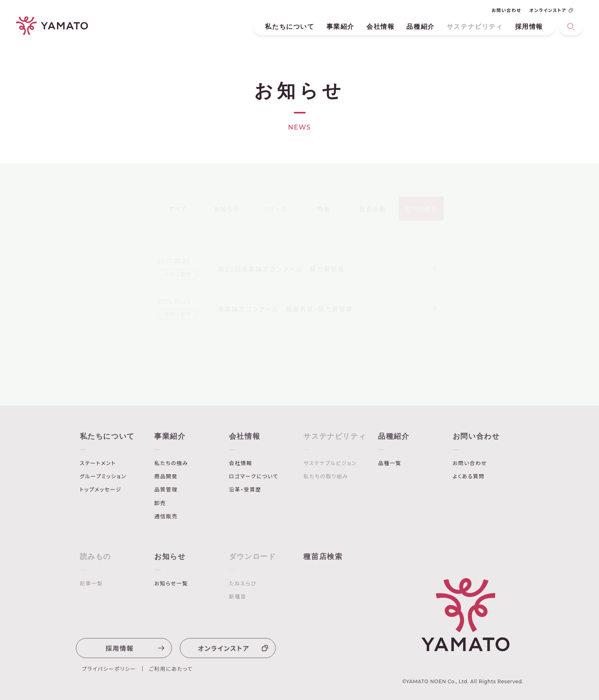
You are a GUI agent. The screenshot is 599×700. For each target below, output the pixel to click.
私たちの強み (171, 463)
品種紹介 (420, 27)
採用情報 (529, 27)
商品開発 (166, 476)
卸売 (160, 503)
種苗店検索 (323, 557)
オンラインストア (551, 10)
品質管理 (166, 489)
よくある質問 (469, 476)
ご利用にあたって (171, 669)
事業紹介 (340, 27)
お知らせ (170, 557)
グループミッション (103, 476)
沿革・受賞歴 (245, 489)
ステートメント (98, 463)
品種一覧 (390, 463)
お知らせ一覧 (171, 583)
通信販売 (166, 516)
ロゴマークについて (254, 476)
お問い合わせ (506, 10)
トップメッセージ (101, 489)
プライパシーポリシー (109, 669)
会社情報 (380, 27)
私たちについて (290, 27)
